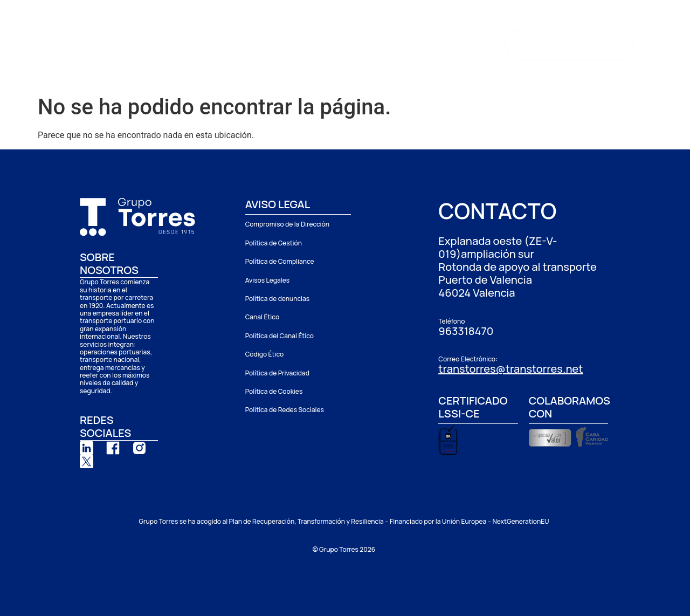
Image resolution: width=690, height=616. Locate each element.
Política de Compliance (280, 261)
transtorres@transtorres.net (510, 369)
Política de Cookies (274, 391)
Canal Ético (262, 317)
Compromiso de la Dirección (287, 224)
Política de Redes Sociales (285, 410)
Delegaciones (282, 42)
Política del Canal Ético (280, 336)
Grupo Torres (191, 42)
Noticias (415, 42)
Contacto (177, 67)
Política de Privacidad (277, 373)
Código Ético (264, 354)
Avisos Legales (267, 280)
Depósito (358, 42)
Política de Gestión (274, 243)
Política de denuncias (277, 299)
